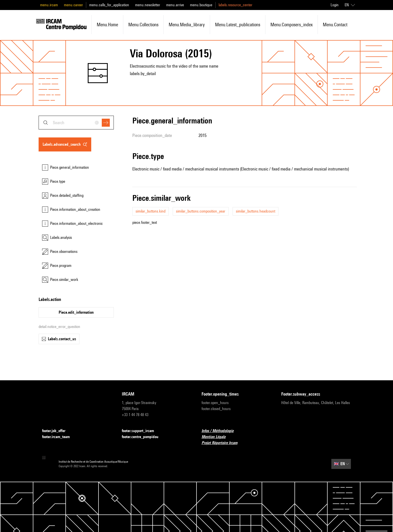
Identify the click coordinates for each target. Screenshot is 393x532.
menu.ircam (49, 5)
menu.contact (335, 25)
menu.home (107, 25)
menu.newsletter (148, 5)
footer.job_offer (57, 431)
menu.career (73, 5)
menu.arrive (175, 5)
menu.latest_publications (238, 25)
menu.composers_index (291, 25)
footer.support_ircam (141, 431)
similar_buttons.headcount (256, 211)
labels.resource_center (235, 5)
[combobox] (76, 123)
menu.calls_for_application (109, 5)
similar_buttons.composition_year (201, 211)
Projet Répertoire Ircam (222, 443)
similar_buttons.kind (151, 211)
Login (335, 5)
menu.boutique (201, 5)
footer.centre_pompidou (143, 437)
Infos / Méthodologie (221, 431)
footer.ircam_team (59, 437)
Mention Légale (217, 437)
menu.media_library (187, 25)
